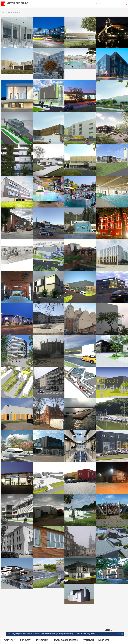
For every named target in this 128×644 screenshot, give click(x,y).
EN (101, 4)
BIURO (109, 630)
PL (97, 4)
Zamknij (120, 634)
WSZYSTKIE (9, 640)
